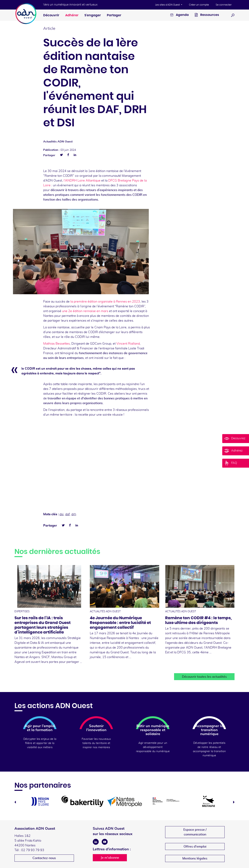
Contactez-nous (44, 858)
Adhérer (72, 15)
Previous (15, 802)
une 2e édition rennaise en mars (86, 311)
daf (68, 514)
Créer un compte (199, 5)
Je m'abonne (110, 858)
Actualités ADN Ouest (58, 142)
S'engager (93, 15)
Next (234, 802)
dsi (62, 514)
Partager (114, 15)
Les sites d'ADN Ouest (168, 5)
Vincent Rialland (128, 344)
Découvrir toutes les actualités (204, 677)
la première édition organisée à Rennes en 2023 (105, 302)
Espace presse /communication (195, 832)
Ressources (207, 15)
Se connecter (224, 5)
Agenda (180, 15)
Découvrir (51, 15)
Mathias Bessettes (57, 344)
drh (74, 514)
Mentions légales (195, 858)
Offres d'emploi (195, 847)
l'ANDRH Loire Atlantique (82, 181)
